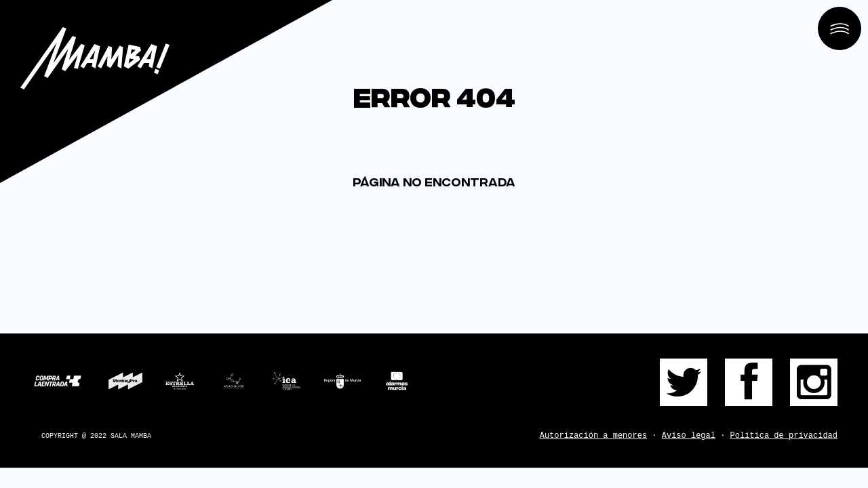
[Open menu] (840, 28)
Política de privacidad (784, 436)
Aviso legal (689, 436)
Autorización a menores (593, 436)
